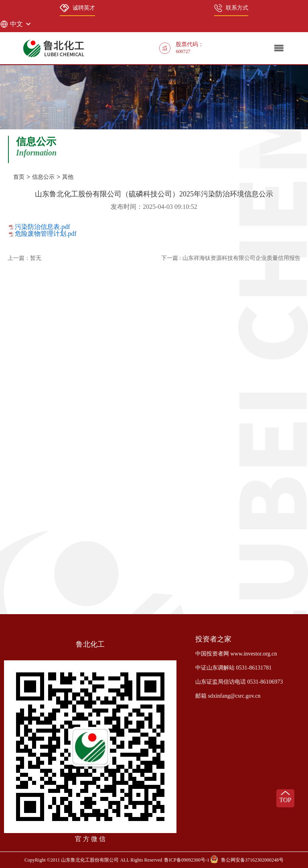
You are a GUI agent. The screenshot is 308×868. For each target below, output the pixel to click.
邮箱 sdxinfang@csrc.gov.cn (228, 696)
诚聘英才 (77, 8)
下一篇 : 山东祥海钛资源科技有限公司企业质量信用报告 (231, 258)
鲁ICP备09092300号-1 (187, 860)
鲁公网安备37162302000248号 (252, 860)
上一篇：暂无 (24, 258)
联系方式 (231, 8)
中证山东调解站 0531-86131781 (233, 668)
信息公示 (43, 177)
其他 (68, 177)
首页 (19, 177)
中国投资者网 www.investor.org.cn (236, 654)
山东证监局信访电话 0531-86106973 (239, 682)
